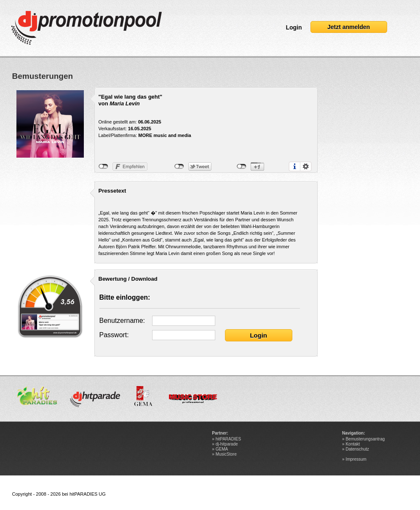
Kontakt (353, 444)
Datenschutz (357, 449)
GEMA (222, 449)
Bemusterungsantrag (365, 439)
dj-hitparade (227, 444)
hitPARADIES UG (88, 494)
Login (294, 27)
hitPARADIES (228, 439)
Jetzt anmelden (349, 27)
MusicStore (226, 454)
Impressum (356, 459)
